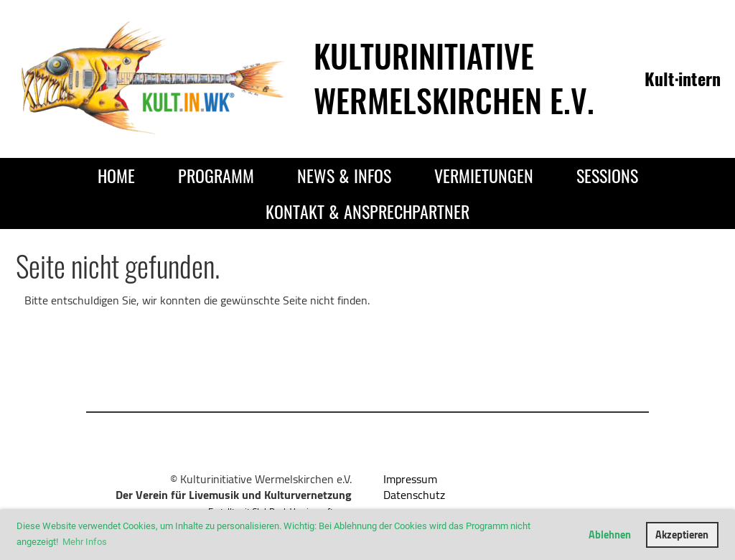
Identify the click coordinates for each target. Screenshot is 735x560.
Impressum (410, 479)
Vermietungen (484, 175)
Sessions (607, 175)
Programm (216, 175)
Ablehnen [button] (610, 535)
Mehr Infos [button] (85, 542)
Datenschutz (414, 495)
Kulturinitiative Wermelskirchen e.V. (454, 78)
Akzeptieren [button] (682, 535)
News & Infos (344, 175)
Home (116, 175)
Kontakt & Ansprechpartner (367, 211)
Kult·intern (683, 78)
